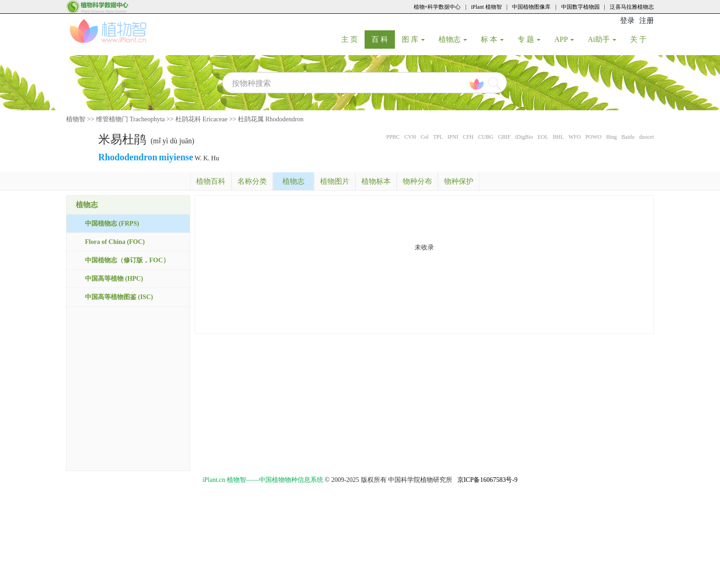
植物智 (76, 119)
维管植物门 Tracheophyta (130, 119)
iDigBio (524, 137)
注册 (647, 20)
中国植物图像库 (531, 7)
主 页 (353, 39)
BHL (558, 137)
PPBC (393, 137)
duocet (647, 137)
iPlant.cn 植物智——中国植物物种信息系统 (263, 480)
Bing (611, 137)
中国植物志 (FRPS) (112, 223)
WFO (575, 137)
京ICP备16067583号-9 (487, 480)
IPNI (453, 137)
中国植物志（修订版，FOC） (127, 260)
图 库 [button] (413, 39)
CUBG (486, 137)
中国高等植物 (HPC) (114, 279)
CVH (410, 137)
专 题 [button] (529, 39)
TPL (438, 137)
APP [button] (564, 39)
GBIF (504, 137)
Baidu (628, 137)
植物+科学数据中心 (437, 7)
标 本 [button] (492, 39)
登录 (627, 20)
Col (425, 137)
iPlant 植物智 (487, 7)
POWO (593, 137)
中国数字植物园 (580, 7)
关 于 (642, 39)
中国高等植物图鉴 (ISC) (119, 297)
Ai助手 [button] (602, 39)
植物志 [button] (453, 39)
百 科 (383, 39)
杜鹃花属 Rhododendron (271, 119)
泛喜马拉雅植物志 (632, 7)
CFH (468, 137)
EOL (543, 137)
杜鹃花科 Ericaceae (202, 119)
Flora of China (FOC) (115, 242)
